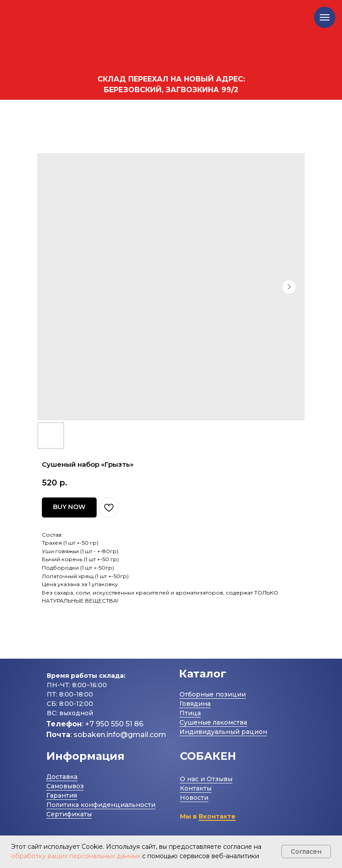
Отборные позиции (213, 694)
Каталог (203, 674)
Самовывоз (65, 786)
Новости (194, 798)
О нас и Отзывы (206, 779)
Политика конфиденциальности (101, 805)
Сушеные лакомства (213, 722)
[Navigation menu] (325, 17)
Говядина (195, 704)
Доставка (62, 777)
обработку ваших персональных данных (76, 856)
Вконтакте (217, 816)
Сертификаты (69, 814)
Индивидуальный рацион (223, 732)
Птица (190, 713)
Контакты (196, 788)
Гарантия (62, 795)
